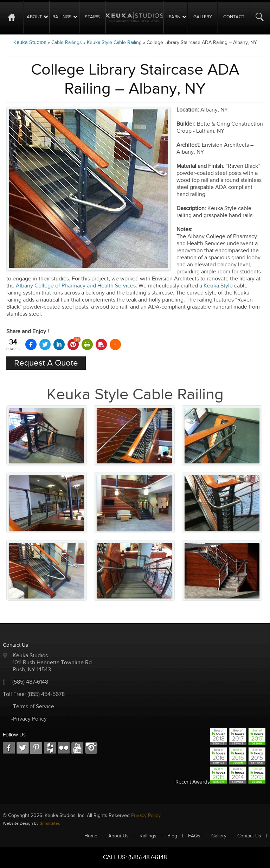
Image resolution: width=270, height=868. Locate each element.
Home (15, 17)
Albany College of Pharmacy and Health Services (76, 286)
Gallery (203, 17)
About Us (118, 836)
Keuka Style (218, 286)
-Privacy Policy (29, 719)
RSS (64, 748)
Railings (62, 17)
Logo (134, 17)
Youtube (78, 748)
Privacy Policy (146, 816)
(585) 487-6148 (30, 682)
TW (23, 748)
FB (9, 748)
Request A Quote (46, 363)
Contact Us (249, 836)
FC (50, 748)
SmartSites (50, 823)
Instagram (91, 748)
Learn (173, 17)
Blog (172, 836)
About (34, 17)
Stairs (92, 17)
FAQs (194, 836)
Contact (234, 17)
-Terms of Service (33, 707)
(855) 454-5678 (46, 694)
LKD (36, 748)
